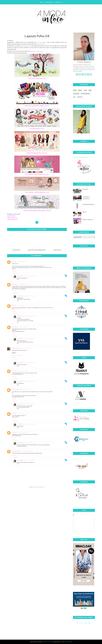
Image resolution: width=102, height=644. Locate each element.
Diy (74, 97)
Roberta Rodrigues (16, 451)
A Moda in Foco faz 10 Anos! (80, 157)
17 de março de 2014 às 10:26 (29, 443)
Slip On (85, 212)
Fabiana (14, 306)
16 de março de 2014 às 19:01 (22, 414)
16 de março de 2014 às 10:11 (29, 296)
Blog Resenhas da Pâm (18, 355)
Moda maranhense (85, 94)
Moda (75, 90)
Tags (37, 33)
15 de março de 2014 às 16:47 (22, 262)
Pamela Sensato (16, 348)
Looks (85, 90)
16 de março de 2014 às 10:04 (29, 339)
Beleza (80, 90)
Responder (14, 271)
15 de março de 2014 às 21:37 (25, 348)
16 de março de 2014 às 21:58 (22, 432)
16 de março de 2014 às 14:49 (25, 390)
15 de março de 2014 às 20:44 (23, 327)
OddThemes (68, 642)
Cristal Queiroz (20, 276)
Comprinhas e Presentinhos (86, 198)
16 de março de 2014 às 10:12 (29, 276)
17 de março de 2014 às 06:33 (26, 451)
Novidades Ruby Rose (88, 204)
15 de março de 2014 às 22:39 (22, 371)
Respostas (16, 273)
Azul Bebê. (85, 189)
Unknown (14, 262)
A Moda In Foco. (48, 642)
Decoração (76, 94)
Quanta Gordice (16, 390)
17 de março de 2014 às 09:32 (29, 424)
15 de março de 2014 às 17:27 (22, 306)
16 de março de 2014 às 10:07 (29, 316)
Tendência (80, 97)
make (90, 90)
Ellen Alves (14, 327)
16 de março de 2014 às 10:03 (29, 363)
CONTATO (57, 2)
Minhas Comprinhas (88, 220)
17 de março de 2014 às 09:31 (29, 404)
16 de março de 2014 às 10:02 (29, 381)
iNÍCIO (42, 2)
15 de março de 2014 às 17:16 (22, 284)
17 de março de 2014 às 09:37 (29, 460)
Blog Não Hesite (16, 309)
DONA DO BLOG (49, 2)
